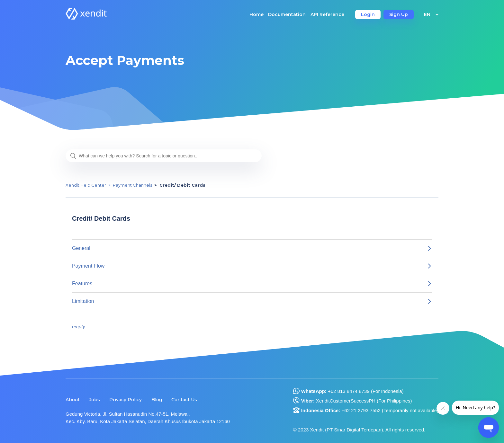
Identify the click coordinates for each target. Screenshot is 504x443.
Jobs (94, 400)
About (73, 400)
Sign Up (399, 14)
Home (256, 14)
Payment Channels (132, 185)
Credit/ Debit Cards (182, 185)
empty (79, 327)
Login (368, 14)
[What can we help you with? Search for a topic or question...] (164, 156)
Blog (157, 400)
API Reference (327, 14)
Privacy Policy (126, 400)
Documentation (287, 14)
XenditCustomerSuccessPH (346, 401)
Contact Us (184, 400)
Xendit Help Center (86, 185)
